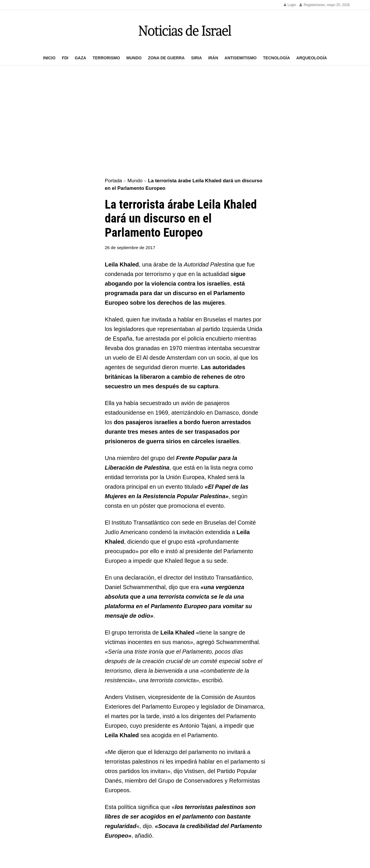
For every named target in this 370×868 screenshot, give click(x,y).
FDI (65, 58)
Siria (196, 58)
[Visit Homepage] (185, 31)
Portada (114, 181)
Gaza (80, 58)
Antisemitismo (241, 58)
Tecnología (276, 58)
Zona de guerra (166, 58)
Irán (213, 58)
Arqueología (312, 58)
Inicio (49, 58)
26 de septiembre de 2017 (130, 248)
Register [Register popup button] (308, 5)
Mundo (134, 58)
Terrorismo (106, 58)
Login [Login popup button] (290, 5)
